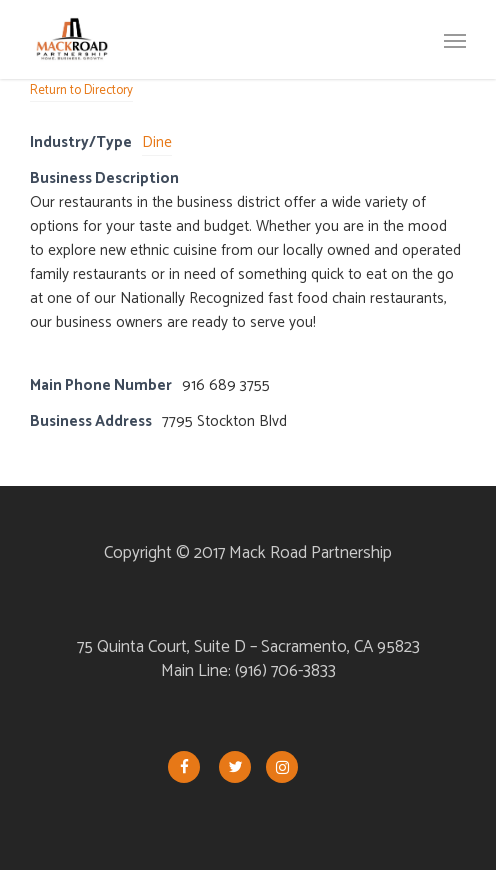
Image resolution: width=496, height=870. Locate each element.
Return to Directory (81, 90)
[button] (455, 40)
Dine (157, 142)
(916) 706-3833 (285, 671)
